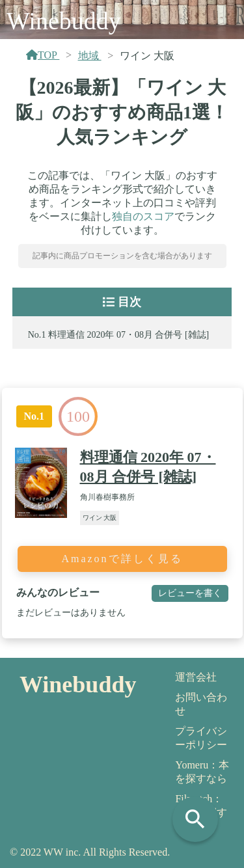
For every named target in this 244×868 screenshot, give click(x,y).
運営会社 (196, 677)
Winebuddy (64, 21)
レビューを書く (190, 593)
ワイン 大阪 (100, 518)
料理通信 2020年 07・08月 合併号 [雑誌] (129, 335)
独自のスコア (143, 216)
